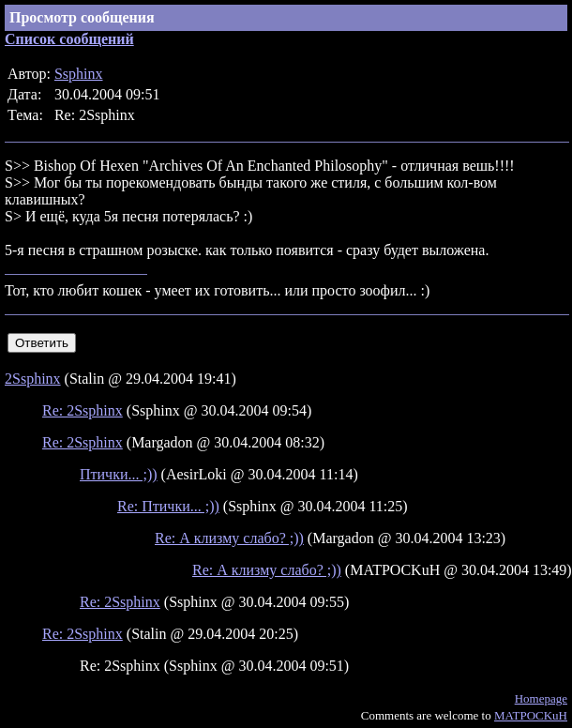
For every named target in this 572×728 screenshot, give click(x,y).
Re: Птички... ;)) (168, 506)
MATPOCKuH (531, 715)
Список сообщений (69, 39)
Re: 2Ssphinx (83, 410)
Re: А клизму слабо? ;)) (229, 538)
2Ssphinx (33, 379)
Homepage (541, 698)
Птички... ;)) (119, 474)
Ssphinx (79, 74)
